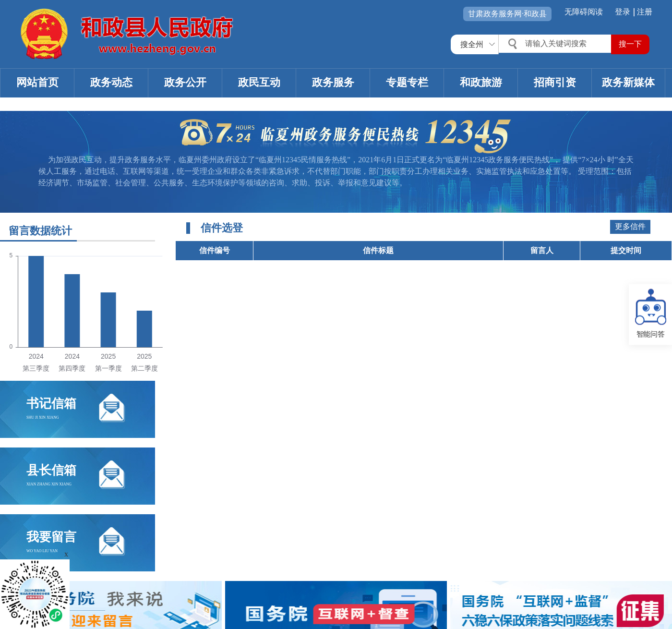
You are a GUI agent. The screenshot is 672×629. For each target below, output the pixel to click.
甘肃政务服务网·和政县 (507, 14)
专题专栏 (407, 82)
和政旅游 (481, 82)
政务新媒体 (628, 82)
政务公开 (185, 82)
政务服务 (333, 82)
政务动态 (111, 82)
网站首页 (37, 82)
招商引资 (555, 82)
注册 (645, 12)
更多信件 (630, 226)
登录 (623, 12)
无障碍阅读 (584, 12)
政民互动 (259, 82)
